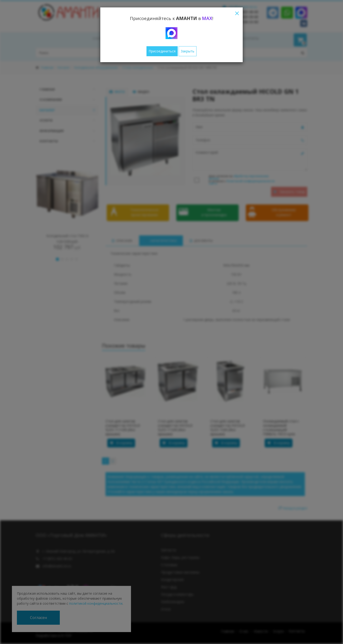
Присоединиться (162, 51)
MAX (207, 18)
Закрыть (188, 51)
